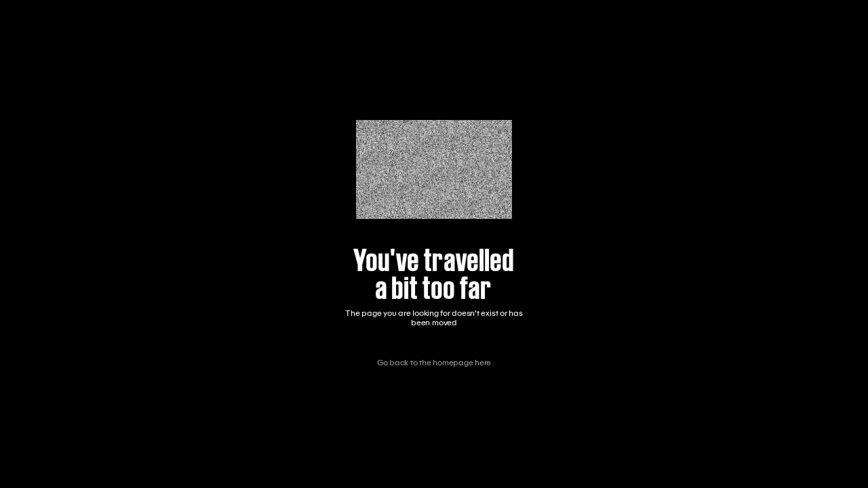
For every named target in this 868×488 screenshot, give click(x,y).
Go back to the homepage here (434, 363)
